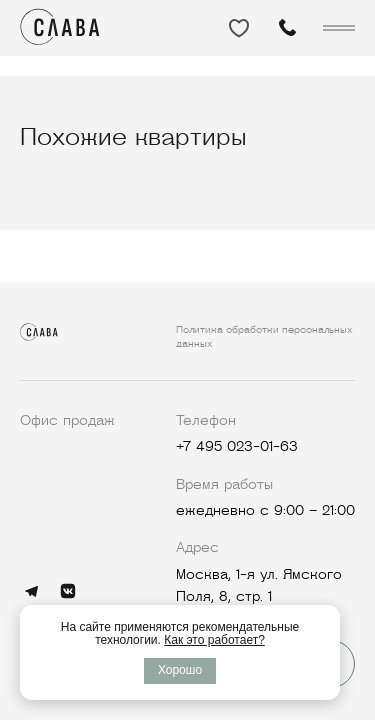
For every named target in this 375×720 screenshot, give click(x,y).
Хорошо (180, 670)
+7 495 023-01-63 (237, 446)
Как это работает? (214, 640)
